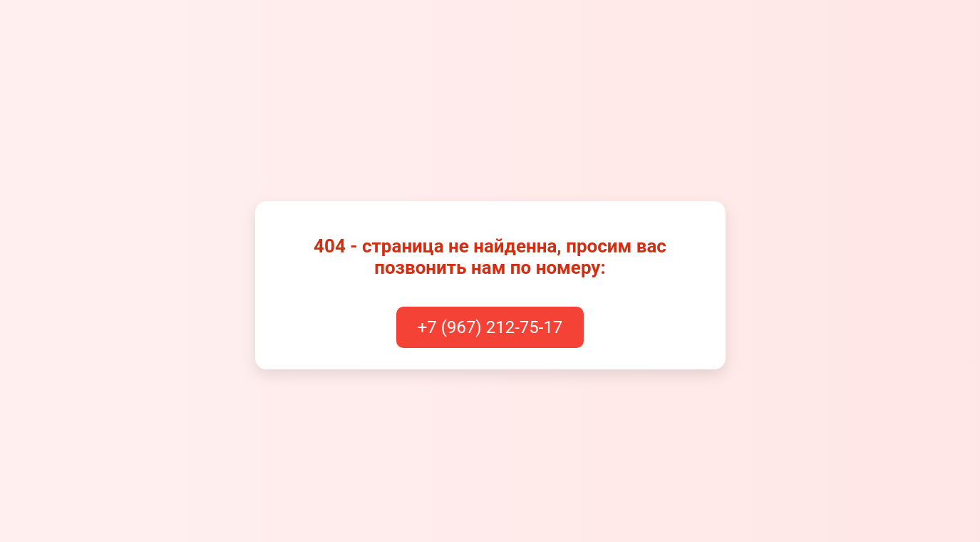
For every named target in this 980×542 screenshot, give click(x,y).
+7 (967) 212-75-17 (490, 327)
